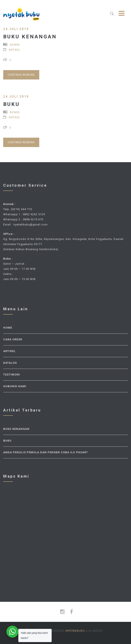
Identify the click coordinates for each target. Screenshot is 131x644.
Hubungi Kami (15, 386)
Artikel (15, 50)
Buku (11, 104)
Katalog (10, 363)
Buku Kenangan (30, 37)
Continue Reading (21, 75)
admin (15, 45)
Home (8, 328)
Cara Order (13, 339)
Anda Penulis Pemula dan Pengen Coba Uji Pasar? (46, 452)
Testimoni (12, 375)
